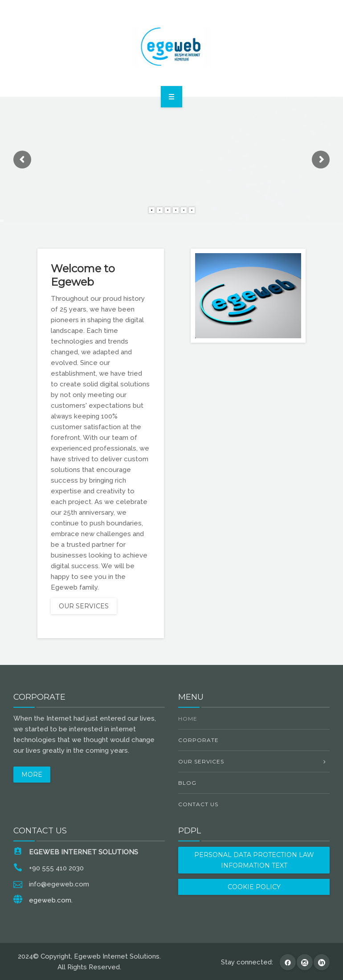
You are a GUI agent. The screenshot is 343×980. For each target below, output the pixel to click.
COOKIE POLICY (254, 887)
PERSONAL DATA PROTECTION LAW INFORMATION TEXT (254, 860)
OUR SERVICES (84, 606)
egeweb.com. (51, 900)
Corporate (198, 740)
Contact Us (198, 804)
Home (188, 719)
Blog (187, 783)
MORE (32, 775)
